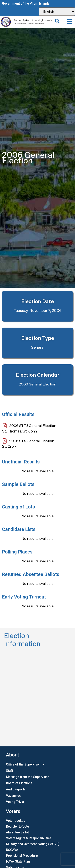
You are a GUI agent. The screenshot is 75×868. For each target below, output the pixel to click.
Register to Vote (17, 826)
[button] (69, 21)
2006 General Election (37, 384)
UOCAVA (12, 850)
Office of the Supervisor (26, 764)
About (12, 755)
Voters (13, 811)
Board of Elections (19, 783)
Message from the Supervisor (27, 777)
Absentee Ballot (17, 832)
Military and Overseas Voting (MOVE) (33, 844)
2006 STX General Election (32, 441)
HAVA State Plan (18, 861)
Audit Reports (16, 789)
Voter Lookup (16, 821)
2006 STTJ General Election (33, 426)
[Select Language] (57, 12)
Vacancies (13, 796)
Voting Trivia (15, 802)
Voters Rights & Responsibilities (29, 838)
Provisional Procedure (22, 856)
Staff (10, 771)
